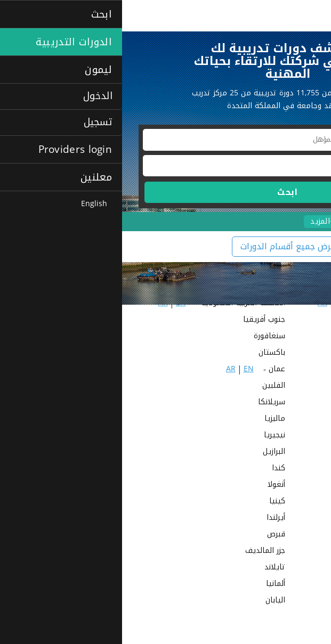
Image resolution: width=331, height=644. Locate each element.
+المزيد (200, 222)
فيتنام (305, 535)
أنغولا (154, 486)
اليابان (153, 601)
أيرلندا (154, 519)
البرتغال (302, 469)
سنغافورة (147, 337)
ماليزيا (153, 419)
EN (281, 337)
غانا (309, 519)
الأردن (306, 386)
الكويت (304, 370)
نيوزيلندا (302, 453)
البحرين (304, 403)
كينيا (155, 502)
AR (263, 337)
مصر (308, 337)
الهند (306, 320)
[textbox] (165, 140)
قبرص (154, 535)
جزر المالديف (143, 552)
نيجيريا (152, 436)
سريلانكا (150, 403)
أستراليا (303, 502)
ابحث (165, 192)
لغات (235, 221)
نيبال (307, 436)
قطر (308, 353)
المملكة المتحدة (288, 419)
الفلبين (152, 386)
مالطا (306, 552)
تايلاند (153, 568)
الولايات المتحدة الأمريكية (272, 486)
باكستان (150, 353)
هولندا (305, 601)
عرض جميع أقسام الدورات (166, 246)
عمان (155, 370)
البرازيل (152, 453)
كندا (156, 469)
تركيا (307, 568)
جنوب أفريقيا (142, 320)
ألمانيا (154, 585)
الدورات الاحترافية (289, 221)
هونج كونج (298, 585)
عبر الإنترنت (297, 618)
